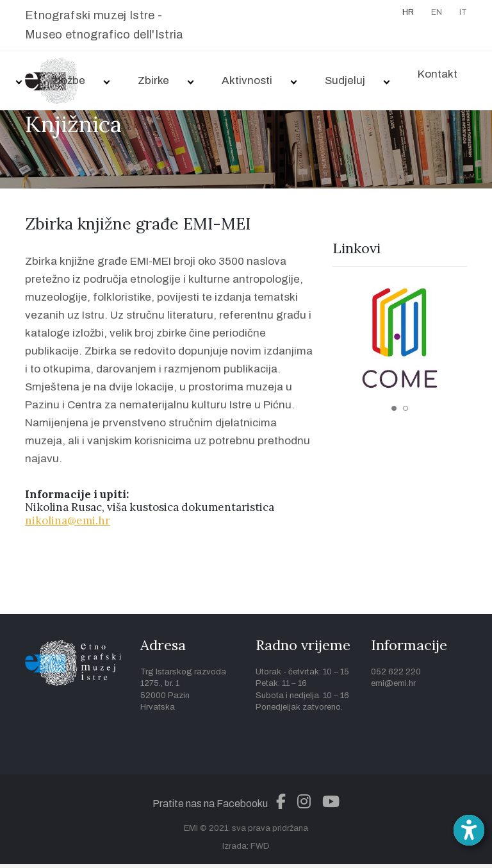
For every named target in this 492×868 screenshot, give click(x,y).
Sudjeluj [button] (345, 80)
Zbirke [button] (153, 80)
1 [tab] (394, 408)
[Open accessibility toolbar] (469, 830)
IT (463, 12)
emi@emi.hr (393, 683)
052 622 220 (396, 672)
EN (437, 12)
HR (408, 12)
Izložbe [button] (68, 80)
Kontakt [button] (438, 74)
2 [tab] (406, 408)
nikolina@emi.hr (68, 521)
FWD (260, 846)
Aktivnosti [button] (247, 80)
